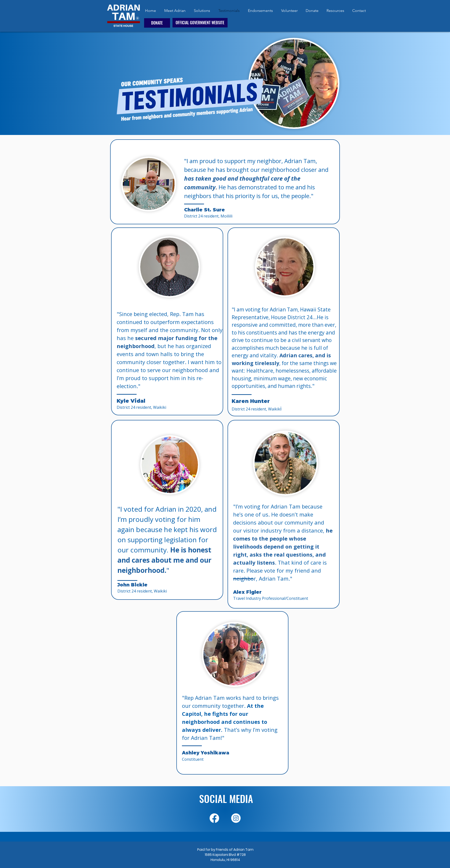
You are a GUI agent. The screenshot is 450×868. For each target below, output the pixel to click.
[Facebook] (214, 818)
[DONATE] (157, 23)
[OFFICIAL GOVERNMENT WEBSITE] (200, 23)
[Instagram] (236, 818)
